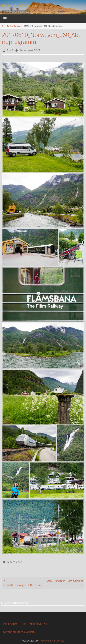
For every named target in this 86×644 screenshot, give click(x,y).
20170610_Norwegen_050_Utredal (22, 583)
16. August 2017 (30, 50)
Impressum (10, 624)
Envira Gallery (14, 26)
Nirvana (44, 641)
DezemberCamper (19, 5)
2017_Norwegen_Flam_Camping (65, 583)
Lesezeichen (15, 562)
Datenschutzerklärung (19, 632)
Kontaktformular (35, 624)
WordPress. (58, 641)
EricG (10, 50)
